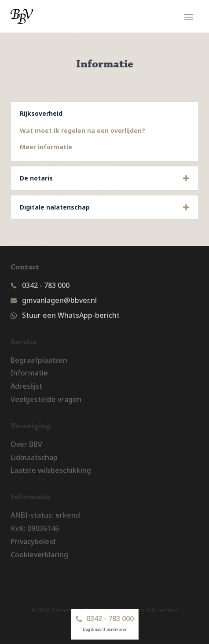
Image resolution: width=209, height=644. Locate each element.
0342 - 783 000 (46, 285)
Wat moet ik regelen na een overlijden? (82, 131)
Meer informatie (46, 147)
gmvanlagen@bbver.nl (59, 300)
